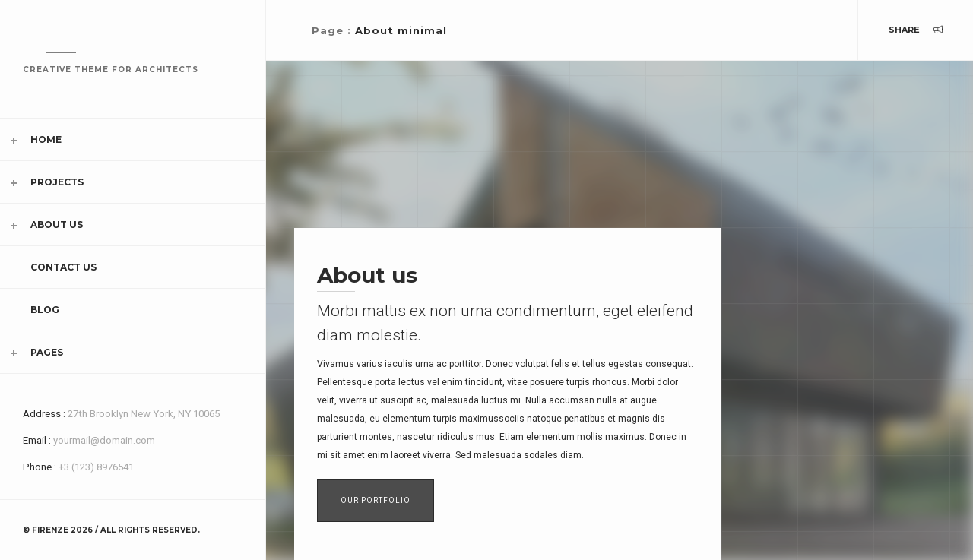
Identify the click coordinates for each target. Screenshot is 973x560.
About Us (57, 225)
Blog (45, 310)
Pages (47, 352)
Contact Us (63, 267)
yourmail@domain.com (104, 440)
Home (46, 139)
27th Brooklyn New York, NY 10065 (144, 414)
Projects (57, 182)
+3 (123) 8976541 (96, 467)
